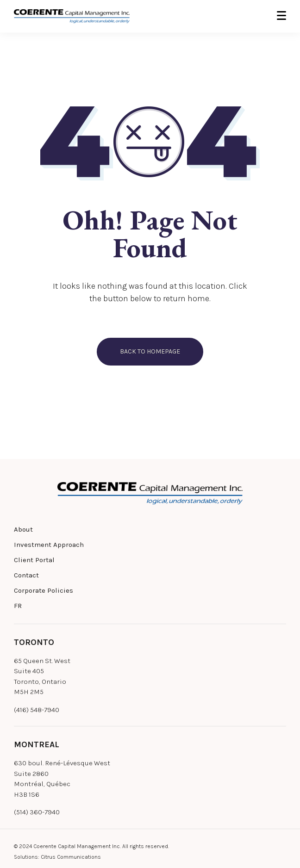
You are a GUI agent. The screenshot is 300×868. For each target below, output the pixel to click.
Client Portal (34, 560)
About (23, 529)
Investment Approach (49, 545)
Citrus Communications (71, 857)
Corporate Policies (44, 590)
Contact (26, 575)
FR (18, 606)
